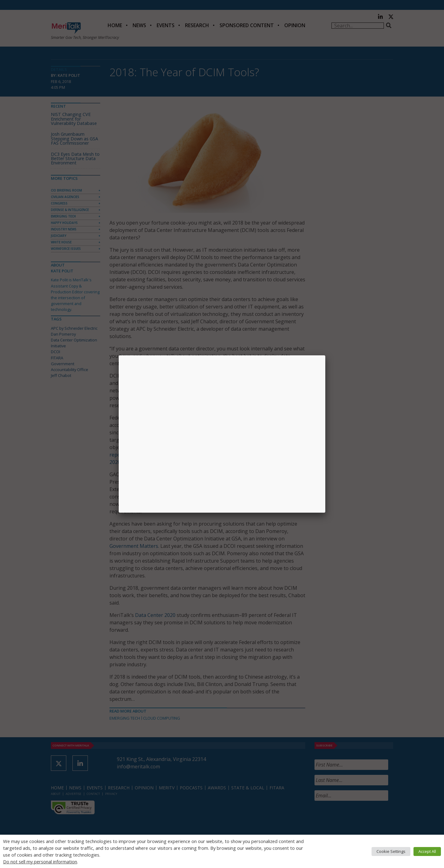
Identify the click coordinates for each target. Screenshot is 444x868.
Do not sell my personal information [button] (40, 862)
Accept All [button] (427, 851)
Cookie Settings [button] (391, 851)
